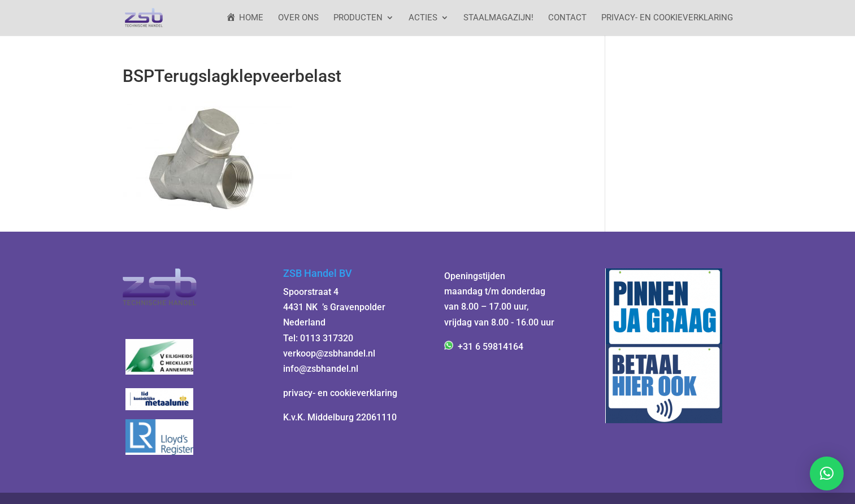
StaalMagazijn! (498, 18)
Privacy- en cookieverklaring (667, 18)
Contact (567, 18)
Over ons (298, 18)
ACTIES (423, 18)
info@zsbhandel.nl (321, 369)
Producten (358, 18)
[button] (827, 473)
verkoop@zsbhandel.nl (329, 353)
